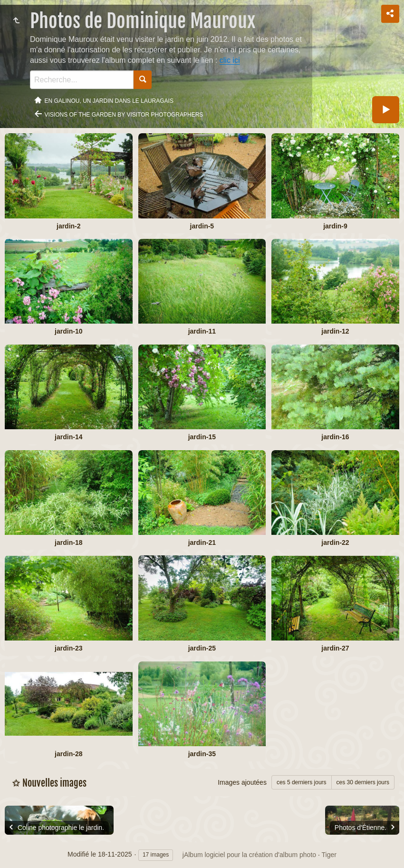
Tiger (329, 855)
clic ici (230, 60)
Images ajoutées (242, 782)
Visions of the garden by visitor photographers (124, 115)
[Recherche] (82, 80)
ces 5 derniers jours (302, 782)
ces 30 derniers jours (363, 782)
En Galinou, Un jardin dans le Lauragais (109, 101)
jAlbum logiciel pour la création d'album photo (249, 855)
